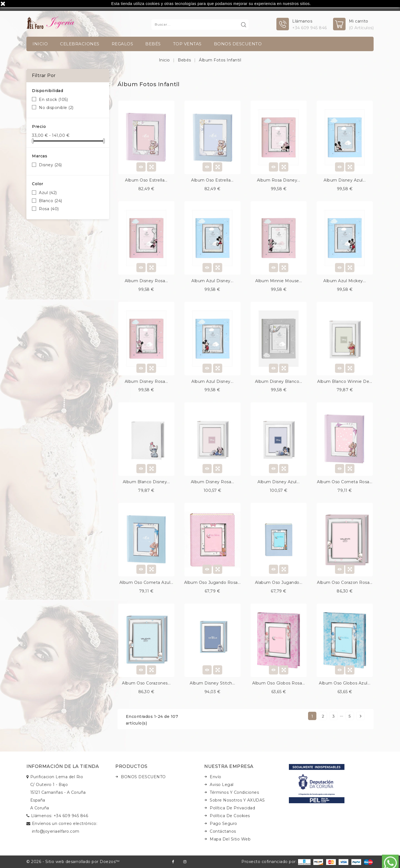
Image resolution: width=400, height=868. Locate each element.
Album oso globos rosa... (279, 683)
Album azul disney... (212, 281)
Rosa (49, 209)
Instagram (185, 862)
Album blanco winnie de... (345, 381)
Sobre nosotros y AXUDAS (237, 800)
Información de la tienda (63, 766)
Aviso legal (222, 785)
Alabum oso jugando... (279, 582)
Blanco (51, 201)
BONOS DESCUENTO (238, 44)
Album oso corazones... (146, 683)
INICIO (40, 44)
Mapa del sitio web (230, 839)
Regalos (122, 44)
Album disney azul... (345, 180)
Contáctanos (223, 831)
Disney (50, 165)
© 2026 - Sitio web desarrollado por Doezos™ (73, 862)
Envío (216, 777)
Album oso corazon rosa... (345, 582)
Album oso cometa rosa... (345, 482)
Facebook (173, 862)
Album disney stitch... (212, 683)
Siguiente (361, 716)
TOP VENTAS (187, 44)
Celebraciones (80, 44)
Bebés (153, 44)
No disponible (56, 108)
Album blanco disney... (146, 482)
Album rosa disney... (279, 180)
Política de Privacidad (232, 808)
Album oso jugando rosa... (212, 582)
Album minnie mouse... (279, 281)
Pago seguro (223, 824)
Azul (48, 193)
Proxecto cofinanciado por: (276, 862)
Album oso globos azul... (345, 683)
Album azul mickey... (345, 281)
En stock (53, 100)
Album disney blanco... (279, 381)
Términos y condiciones (234, 792)
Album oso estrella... (146, 180)
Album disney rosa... (146, 281)
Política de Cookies (230, 816)
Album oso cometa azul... (146, 582)
